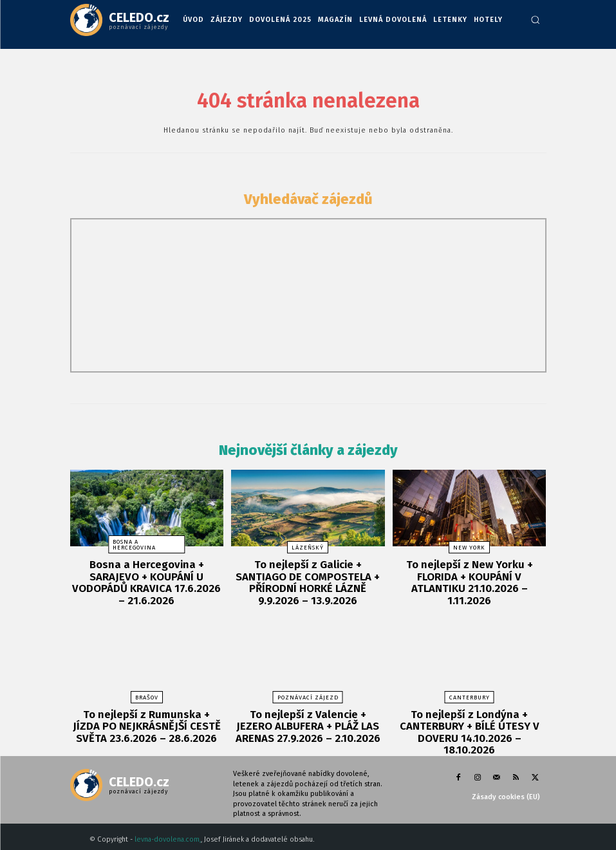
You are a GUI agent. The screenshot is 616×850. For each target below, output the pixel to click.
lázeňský (308, 548)
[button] (535, 20)
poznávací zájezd (308, 692)
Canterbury (470, 692)
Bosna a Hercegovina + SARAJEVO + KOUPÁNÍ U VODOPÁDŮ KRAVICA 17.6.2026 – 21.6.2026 (147, 574)
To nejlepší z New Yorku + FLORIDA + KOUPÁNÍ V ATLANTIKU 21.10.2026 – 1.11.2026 (470, 574)
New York (469, 548)
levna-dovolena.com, (168, 818)
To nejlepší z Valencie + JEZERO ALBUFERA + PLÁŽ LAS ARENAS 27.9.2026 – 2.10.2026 (308, 719)
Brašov (147, 692)
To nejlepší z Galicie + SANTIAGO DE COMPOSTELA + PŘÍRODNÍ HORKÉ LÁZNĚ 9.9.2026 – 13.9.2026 (308, 580)
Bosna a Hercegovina (134, 545)
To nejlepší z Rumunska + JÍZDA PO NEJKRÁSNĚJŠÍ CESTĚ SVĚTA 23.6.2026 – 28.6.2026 (147, 719)
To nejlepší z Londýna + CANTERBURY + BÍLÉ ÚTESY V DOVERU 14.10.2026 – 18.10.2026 (469, 719)
